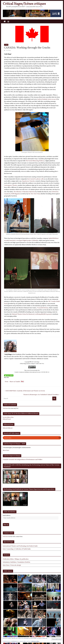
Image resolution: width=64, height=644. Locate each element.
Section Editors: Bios (8, 417)
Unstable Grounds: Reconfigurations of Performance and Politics (23, 460)
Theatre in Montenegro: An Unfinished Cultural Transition (42, 395)
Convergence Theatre (11, 185)
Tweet (6, 381)
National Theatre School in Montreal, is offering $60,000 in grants (31, 314)
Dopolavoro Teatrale (28, 181)
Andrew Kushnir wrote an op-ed (47, 99)
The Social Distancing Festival (35, 161)
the (34, 194)
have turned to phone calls (35, 179)
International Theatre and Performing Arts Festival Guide (20, 546)
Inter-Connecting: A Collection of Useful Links (17, 549)
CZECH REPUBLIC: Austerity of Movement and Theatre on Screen (24, 391)
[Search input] (31, 438)
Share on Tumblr (15, 381)
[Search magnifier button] (59, 438)
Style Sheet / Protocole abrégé (12, 565)
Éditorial (10, 428)
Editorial (5, 428)
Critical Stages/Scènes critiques (24, 4)
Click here (6, 408)
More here (6, 450)
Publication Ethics (35, 641)
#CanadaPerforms (42, 308)
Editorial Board (7, 419)
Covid (6, 45)
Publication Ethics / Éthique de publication (16, 559)
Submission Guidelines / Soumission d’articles (16, 562)
